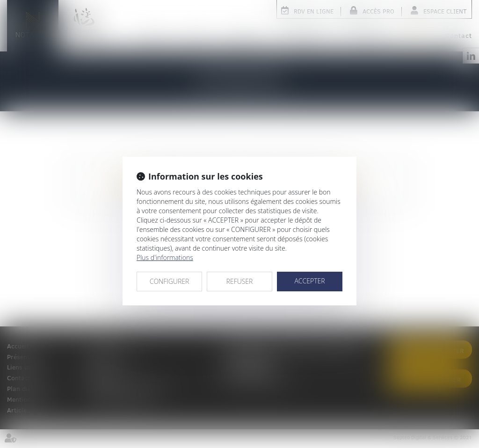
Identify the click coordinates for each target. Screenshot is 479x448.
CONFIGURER (170, 281)
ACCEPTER (309, 281)
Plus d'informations (165, 257)
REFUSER (240, 281)
